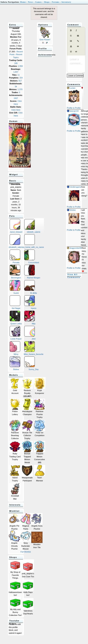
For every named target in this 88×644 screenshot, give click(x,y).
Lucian (71, 88)
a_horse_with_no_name (34, 241)
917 (20, 81)
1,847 (16, 72)
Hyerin (30, 302)
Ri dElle (31, 287)
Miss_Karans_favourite (34, 348)
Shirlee (71, 210)
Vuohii (15, 287)
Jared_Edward (16, 226)
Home (23, 2)
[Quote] (78, 36)
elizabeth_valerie (16, 241)
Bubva (15, 363)
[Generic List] (71, 41)
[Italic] (76, 31)
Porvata (15, 257)
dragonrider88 (74, 248)
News (30, 2)
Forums (56, 2)
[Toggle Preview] (78, 46)
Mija (30, 318)
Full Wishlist (26, 552)
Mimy (15, 348)
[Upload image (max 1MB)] (71, 46)
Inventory (66, 2)
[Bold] (71, 31)
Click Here (16, 110)
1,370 (20, 89)
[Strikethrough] (71, 36)
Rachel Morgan (32, 272)
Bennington (15, 272)
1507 (16, 98)
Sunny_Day (31, 363)
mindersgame (74, 187)
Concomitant (32, 257)
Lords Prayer (16, 333)
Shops (47, 2)
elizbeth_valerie (32, 226)
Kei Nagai (15, 302)
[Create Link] (78, 41)
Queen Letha (16, 318)
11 (19, 75)
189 (16, 63)
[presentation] (76, 59)
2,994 (20, 66)
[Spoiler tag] (76, 52)
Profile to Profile (74, 108)
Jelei (30, 333)
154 (21, 78)
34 (16, 87)
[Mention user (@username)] (71, 52)
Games (38, 2)
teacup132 (73, 111)
